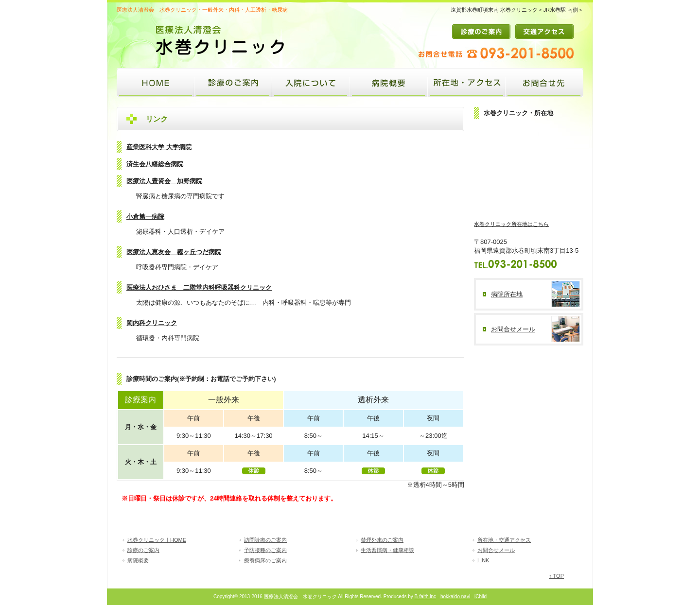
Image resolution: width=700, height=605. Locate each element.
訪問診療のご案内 (265, 540)
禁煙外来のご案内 (382, 540)
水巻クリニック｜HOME (157, 540)
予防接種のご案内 (265, 550)
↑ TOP (556, 576)
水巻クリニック (156, 83)
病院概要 (389, 83)
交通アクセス (544, 32)
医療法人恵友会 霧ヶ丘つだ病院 (174, 252)
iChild (481, 596)
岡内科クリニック (152, 323)
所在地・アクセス (467, 83)
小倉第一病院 (145, 216)
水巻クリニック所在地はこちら (511, 224)
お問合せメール (496, 550)
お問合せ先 (544, 83)
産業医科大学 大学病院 (159, 147)
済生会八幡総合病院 (155, 164)
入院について (311, 83)
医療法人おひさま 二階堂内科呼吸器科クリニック (199, 287)
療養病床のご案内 (265, 560)
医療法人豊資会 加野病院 (164, 181)
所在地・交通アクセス (504, 540)
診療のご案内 (484, 32)
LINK (483, 560)
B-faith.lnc (425, 596)
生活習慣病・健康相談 (387, 550)
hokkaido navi (455, 596)
